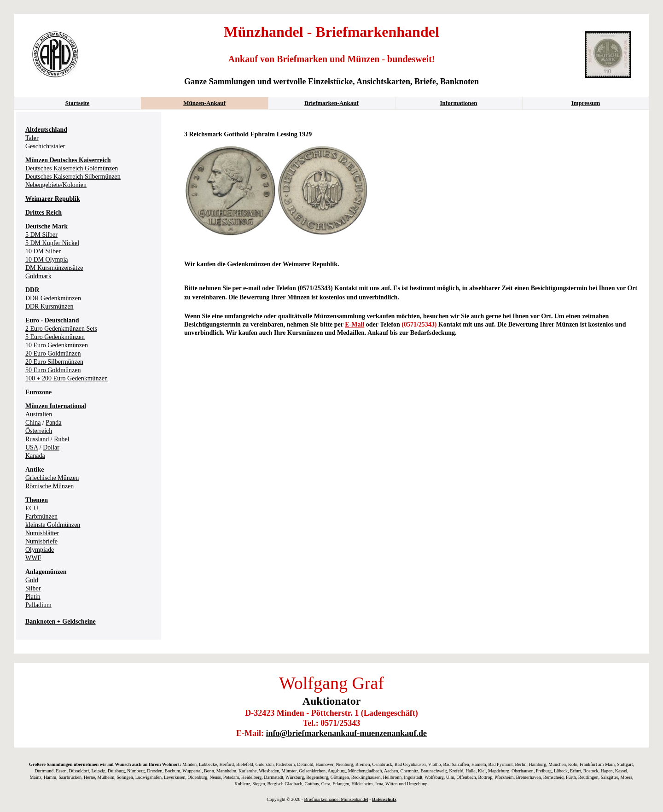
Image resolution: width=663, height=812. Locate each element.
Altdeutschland (46, 130)
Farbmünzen (41, 517)
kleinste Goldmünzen (53, 525)
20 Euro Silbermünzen (54, 362)
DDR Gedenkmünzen (53, 298)
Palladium (38, 605)
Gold (32, 580)
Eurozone (38, 392)
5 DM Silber (41, 235)
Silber (33, 588)
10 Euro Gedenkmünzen (57, 345)
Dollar (51, 447)
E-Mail (355, 324)
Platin (33, 597)
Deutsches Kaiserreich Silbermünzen (73, 177)
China (33, 423)
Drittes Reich (44, 213)
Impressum (586, 103)
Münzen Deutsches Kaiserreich (68, 160)
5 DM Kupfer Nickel (52, 243)
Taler (32, 138)
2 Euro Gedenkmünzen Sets (61, 329)
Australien (39, 414)
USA (32, 447)
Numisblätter (42, 533)
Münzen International (56, 406)
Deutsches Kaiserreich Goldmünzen (72, 168)
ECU (32, 508)
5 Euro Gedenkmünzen (55, 337)
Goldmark (38, 276)
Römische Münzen (49, 486)
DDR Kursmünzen (49, 307)
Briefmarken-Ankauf (331, 103)
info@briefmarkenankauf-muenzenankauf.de (346, 733)
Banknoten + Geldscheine (61, 622)
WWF (33, 558)
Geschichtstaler (45, 146)
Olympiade (40, 550)
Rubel (61, 439)
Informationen (459, 103)
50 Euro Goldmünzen (53, 370)
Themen (37, 500)
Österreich (39, 431)
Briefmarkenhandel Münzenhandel (336, 799)
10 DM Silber (43, 251)
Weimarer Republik (53, 199)
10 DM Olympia (47, 260)
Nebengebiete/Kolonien (56, 185)
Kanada (35, 456)
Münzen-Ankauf (204, 103)
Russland (37, 439)
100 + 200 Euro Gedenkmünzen (67, 378)
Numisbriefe (41, 541)
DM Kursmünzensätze (54, 268)
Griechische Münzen (52, 478)
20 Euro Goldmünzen (53, 353)
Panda (53, 423)
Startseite (78, 103)
